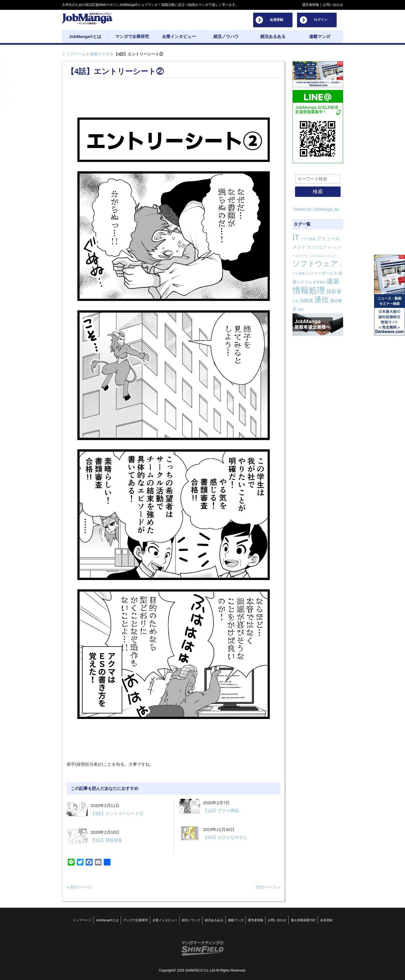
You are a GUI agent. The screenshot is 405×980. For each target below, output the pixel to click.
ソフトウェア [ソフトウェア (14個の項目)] (315, 264)
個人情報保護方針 (303, 920)
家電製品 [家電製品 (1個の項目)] (319, 282)
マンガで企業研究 (136, 920)
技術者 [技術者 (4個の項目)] (334, 291)
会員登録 (276, 20)
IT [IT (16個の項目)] (296, 238)
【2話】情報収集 (106, 840)
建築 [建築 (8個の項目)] (333, 281)
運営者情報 (310, 5)
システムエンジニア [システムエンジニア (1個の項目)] (323, 256)
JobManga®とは (107, 920)
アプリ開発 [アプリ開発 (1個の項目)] (308, 239)
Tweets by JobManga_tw (316, 209)
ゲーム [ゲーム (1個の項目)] (333, 247)
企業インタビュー (165, 920)
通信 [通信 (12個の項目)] (321, 300)
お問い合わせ (333, 5)
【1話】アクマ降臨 (221, 811)
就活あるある (214, 920)
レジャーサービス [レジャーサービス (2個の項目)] (322, 273)
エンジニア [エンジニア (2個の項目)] (317, 247)
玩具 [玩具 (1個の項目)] (296, 301)
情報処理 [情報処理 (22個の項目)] (309, 290)
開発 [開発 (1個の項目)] (301, 309)
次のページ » (268, 887)
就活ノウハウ (191, 920)
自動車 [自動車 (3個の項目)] (307, 301)
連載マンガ (100, 54)
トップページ (74, 54)
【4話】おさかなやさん (225, 837)
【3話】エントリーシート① (117, 813)
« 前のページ (79, 887)
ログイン (321, 20)
